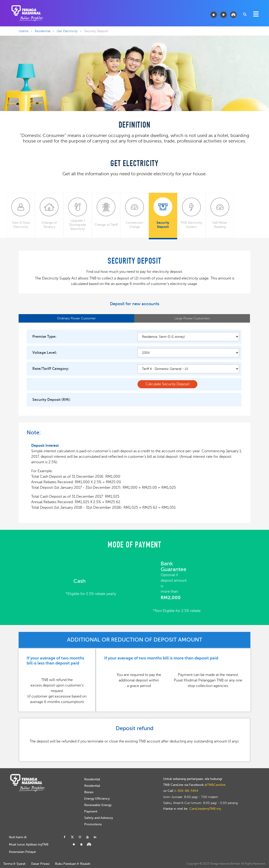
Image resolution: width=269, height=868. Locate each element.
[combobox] (244, 14)
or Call (181, 791)
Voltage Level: (45, 353)
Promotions (93, 824)
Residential (42, 31)
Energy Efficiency (97, 799)
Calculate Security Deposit (167, 384)
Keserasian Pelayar (22, 852)
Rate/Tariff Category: (51, 369)
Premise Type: (44, 337)
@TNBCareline (215, 785)
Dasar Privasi (40, 864)
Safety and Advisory (99, 818)
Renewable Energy (98, 805)
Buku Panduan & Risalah (73, 864)
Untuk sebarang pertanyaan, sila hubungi (193, 779)
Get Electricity (67, 31)
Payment (91, 811)
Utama (23, 31)
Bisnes (89, 792)
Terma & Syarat (14, 864)
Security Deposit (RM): (52, 400)
